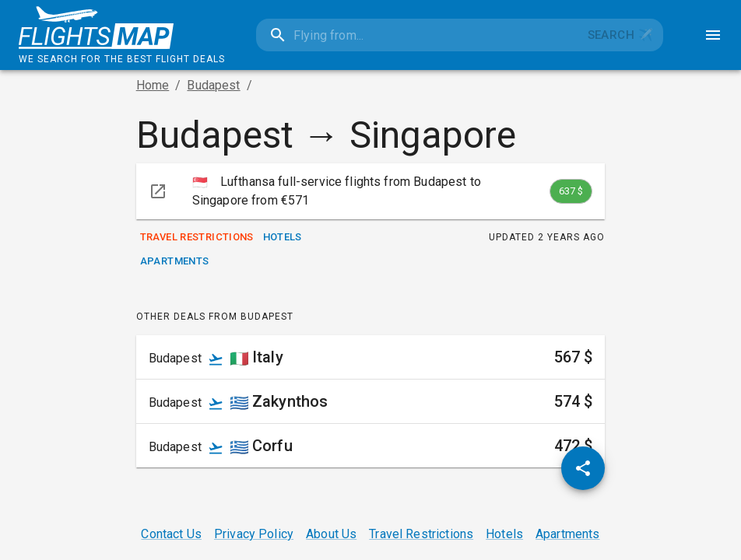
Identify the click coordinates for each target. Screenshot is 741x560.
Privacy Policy (254, 534)
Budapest (213, 85)
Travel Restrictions (197, 238)
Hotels (283, 238)
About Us (331, 534)
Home (153, 85)
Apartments (175, 262)
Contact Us (171, 534)
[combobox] (416, 35)
